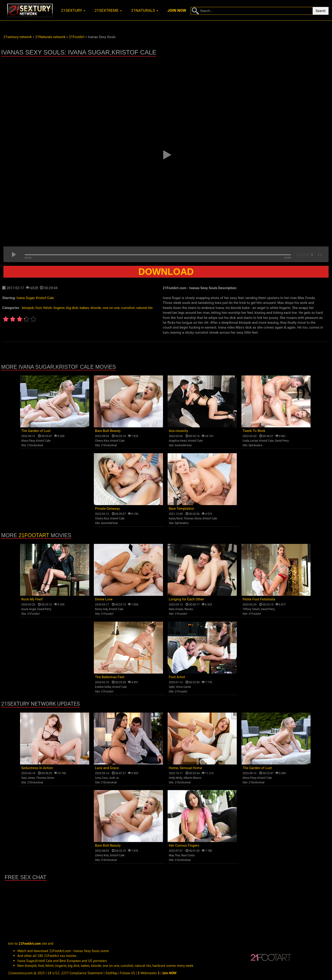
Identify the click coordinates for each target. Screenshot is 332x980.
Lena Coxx (101, 778)
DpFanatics (255, 445)
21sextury (73, 10)
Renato (189, 609)
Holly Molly (175, 778)
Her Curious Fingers (184, 845)
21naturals (145, 10)
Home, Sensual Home (185, 768)
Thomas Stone (193, 518)
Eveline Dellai (103, 687)
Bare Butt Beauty (108, 431)
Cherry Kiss (102, 441)
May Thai (174, 855)
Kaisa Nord (176, 518)
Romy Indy (101, 609)
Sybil (172, 687)
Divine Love (104, 599)
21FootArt (34, 535)
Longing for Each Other (186, 599)
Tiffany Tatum (251, 609)
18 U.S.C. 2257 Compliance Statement (75, 973)
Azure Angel (29, 609)
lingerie (59, 308)
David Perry (282, 441)
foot (39, 308)
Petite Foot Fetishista (259, 599)
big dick (72, 308)
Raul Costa (188, 855)
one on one (111, 308)
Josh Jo (114, 778)
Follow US (128, 973)
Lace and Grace (107, 768)
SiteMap (111, 973)
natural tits (144, 308)
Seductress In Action (37, 768)
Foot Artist (177, 677)
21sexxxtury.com (20, 973)
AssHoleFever (183, 445)
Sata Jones (28, 778)
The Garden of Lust (36, 431)
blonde (96, 308)
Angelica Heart (178, 441)
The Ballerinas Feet (110, 677)
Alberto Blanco (192, 778)
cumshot (128, 308)
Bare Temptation (181, 509)
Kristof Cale (45, 298)
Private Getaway (107, 509)
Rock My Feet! (32, 599)
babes (84, 308)
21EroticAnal (35, 445)
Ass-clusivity (178, 431)
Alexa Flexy (28, 441)
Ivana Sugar (26, 298)
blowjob (28, 308)
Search (321, 11)
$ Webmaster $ (149, 973)
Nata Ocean (176, 609)
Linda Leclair (250, 441)
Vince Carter (184, 687)
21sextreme (108, 10)
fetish (48, 308)
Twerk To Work (254, 431)
